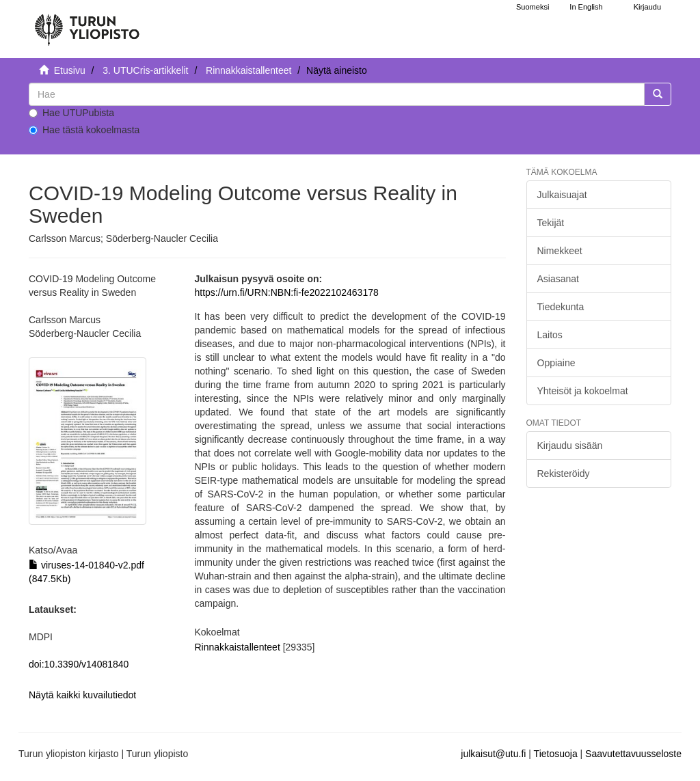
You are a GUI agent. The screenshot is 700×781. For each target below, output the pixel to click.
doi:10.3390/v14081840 (79, 664)
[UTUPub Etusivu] (87, 24)
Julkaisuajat (562, 195)
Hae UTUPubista (71, 113)
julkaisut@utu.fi (493, 754)
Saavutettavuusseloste (633, 754)
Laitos (550, 335)
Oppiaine (556, 363)
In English (586, 7)
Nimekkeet (560, 251)
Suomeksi (533, 7)
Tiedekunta (561, 307)
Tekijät (551, 223)
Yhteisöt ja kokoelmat (583, 391)
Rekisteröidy (564, 474)
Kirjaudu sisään (570, 446)
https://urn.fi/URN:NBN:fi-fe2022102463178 (287, 292)
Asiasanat (558, 279)
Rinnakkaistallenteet (248, 70)
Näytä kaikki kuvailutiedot (82, 695)
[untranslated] (337, 94)
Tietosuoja (556, 754)
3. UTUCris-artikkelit (145, 70)
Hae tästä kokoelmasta (84, 130)
